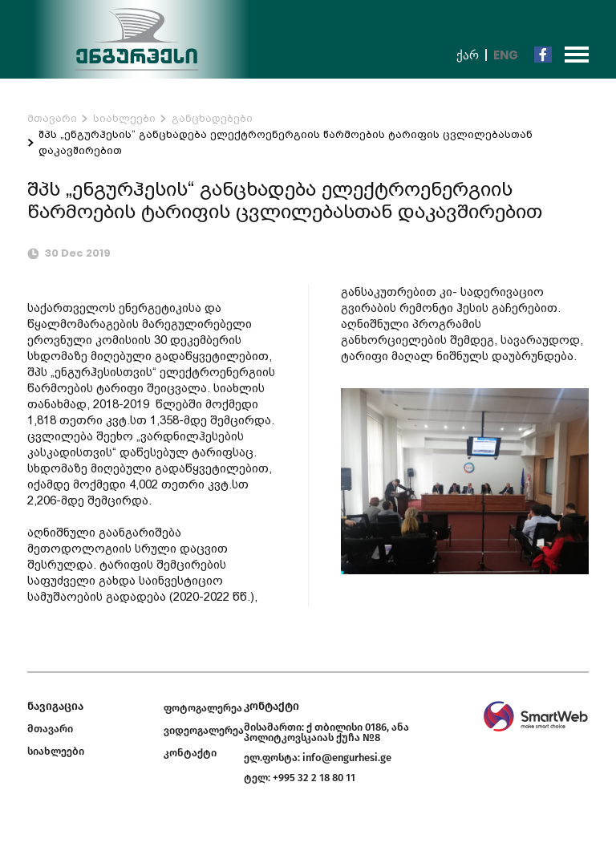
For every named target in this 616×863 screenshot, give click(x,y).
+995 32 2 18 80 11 (314, 778)
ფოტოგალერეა (203, 708)
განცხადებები (212, 118)
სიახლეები (124, 118)
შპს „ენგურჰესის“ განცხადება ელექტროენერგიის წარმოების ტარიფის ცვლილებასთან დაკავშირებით (286, 142)
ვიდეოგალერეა (204, 730)
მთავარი (52, 118)
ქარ (468, 55)
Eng (506, 55)
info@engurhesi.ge (347, 758)
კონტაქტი (190, 753)
